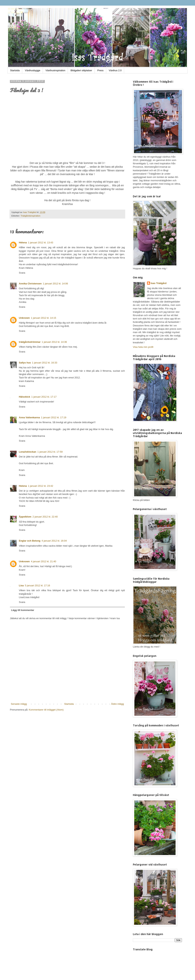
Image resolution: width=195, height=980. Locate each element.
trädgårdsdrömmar (30, 342)
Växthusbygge (32, 70)
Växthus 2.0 (115, 70)
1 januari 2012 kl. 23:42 (41, 486)
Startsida (15, 70)
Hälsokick (25, 397)
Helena (23, 486)
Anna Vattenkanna (29, 417)
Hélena (23, 243)
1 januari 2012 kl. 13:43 (41, 243)
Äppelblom (25, 517)
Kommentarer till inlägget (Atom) (46, 710)
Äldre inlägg (117, 704)
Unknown (24, 318)
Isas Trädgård (30, 212)
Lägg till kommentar (23, 610)
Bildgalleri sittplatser (81, 70)
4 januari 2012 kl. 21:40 (44, 561)
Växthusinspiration (55, 70)
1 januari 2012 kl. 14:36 (54, 342)
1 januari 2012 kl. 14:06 (55, 284)
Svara (22, 273)
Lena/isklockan (28, 452)
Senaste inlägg (19, 704)
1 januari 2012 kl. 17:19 (54, 417)
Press (100, 70)
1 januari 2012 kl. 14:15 (44, 318)
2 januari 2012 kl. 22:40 (45, 517)
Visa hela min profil (143, 347)
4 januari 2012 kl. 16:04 (54, 541)
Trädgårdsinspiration (30, 216)
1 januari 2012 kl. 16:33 (45, 363)
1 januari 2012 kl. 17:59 (50, 452)
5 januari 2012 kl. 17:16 (37, 585)
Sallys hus (25, 363)
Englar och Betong (30, 541)
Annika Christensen (30, 284)
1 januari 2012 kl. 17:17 (44, 397)
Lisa (21, 585)
